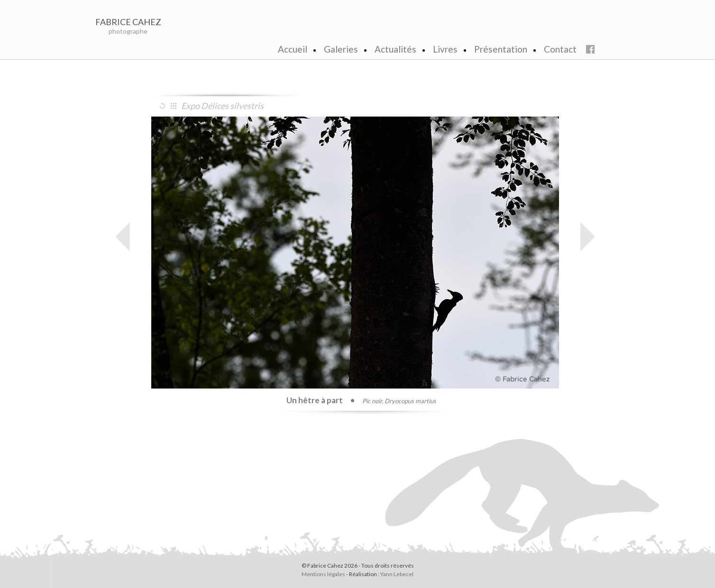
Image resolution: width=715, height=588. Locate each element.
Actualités (395, 49)
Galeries (341, 49)
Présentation (501, 49)
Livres (445, 49)
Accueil (293, 49)
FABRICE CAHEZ (128, 22)
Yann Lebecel (397, 574)
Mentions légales (323, 574)
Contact (560, 49)
